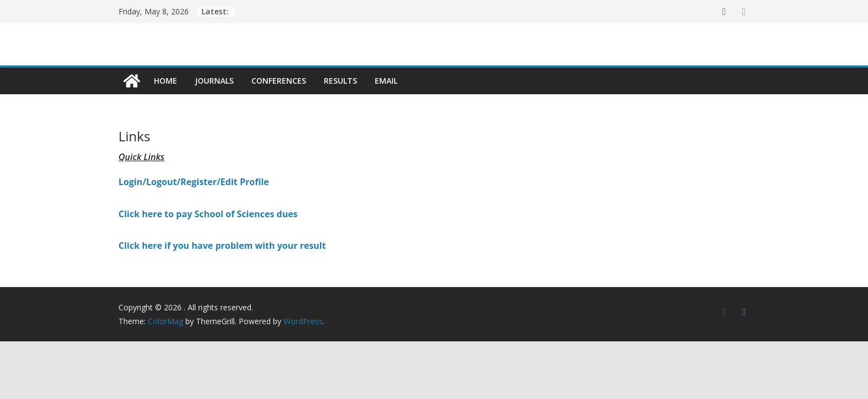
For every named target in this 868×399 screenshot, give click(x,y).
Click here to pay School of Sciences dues (208, 214)
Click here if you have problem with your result (222, 245)
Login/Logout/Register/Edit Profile (194, 182)
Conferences (279, 81)
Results (340, 81)
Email (386, 81)
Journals (214, 81)
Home (166, 81)
